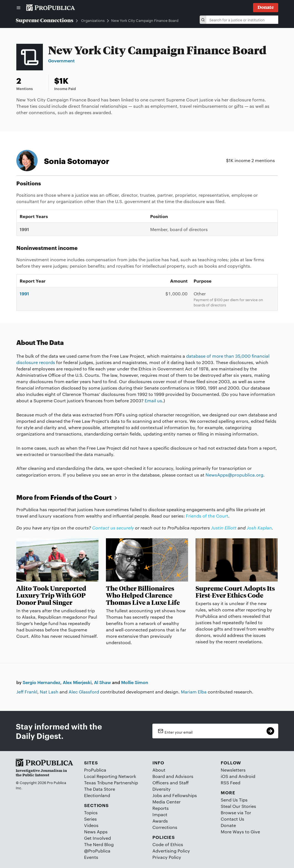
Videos (91, 825)
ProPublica (95, 770)
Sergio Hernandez (41, 682)
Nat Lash (49, 692)
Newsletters (233, 770)
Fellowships (185, 795)
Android (247, 776)
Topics (91, 812)
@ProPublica (97, 851)
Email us (153, 400)
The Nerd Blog (99, 844)
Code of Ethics (168, 844)
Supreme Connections (45, 20)
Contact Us (232, 819)
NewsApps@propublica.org (234, 475)
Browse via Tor (236, 812)
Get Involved (97, 838)
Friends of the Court (84, 497)
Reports (161, 808)
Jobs (157, 795)
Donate (228, 825)
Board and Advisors (173, 776)
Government (61, 60)
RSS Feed (231, 783)
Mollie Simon (135, 682)
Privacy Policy (167, 857)
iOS (224, 776)
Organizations (93, 21)
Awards (160, 821)
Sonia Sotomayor (77, 161)
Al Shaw (102, 682)
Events (91, 857)
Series (90, 819)
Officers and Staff (171, 783)
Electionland (97, 795)
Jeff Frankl (27, 692)
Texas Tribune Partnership (111, 783)
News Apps (96, 832)
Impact (160, 814)
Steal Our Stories (238, 806)
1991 (24, 293)
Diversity (162, 789)
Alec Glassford (84, 692)
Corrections (165, 827)
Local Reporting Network (110, 776)
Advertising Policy (171, 851)
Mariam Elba (194, 692)
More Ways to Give (240, 832)
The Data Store (100, 789)
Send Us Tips (234, 800)
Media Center (166, 802)
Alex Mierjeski (77, 682)
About (159, 770)
